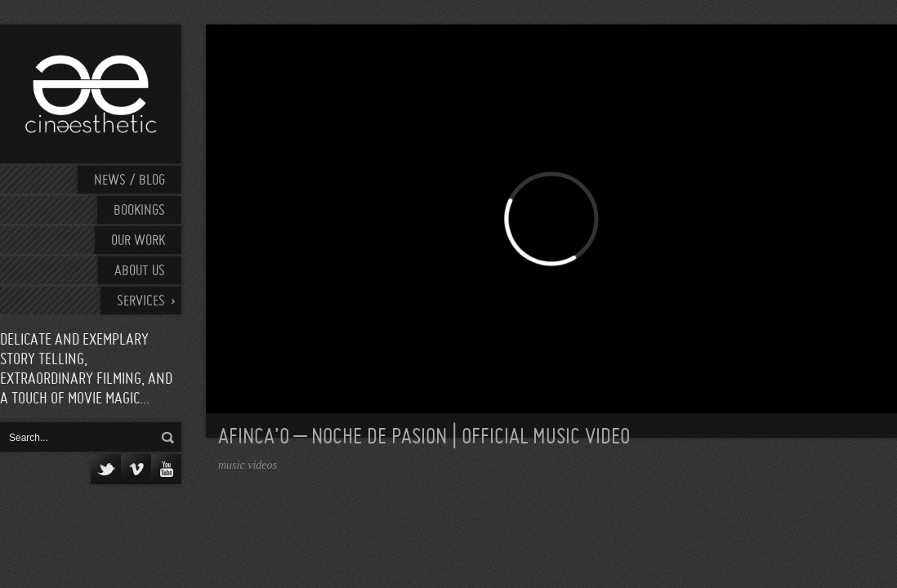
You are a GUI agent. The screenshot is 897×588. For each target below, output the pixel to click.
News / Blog (129, 181)
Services (141, 302)
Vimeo (136, 469)
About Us (140, 272)
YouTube (166, 469)
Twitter (106, 469)
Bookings (139, 211)
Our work (138, 241)
